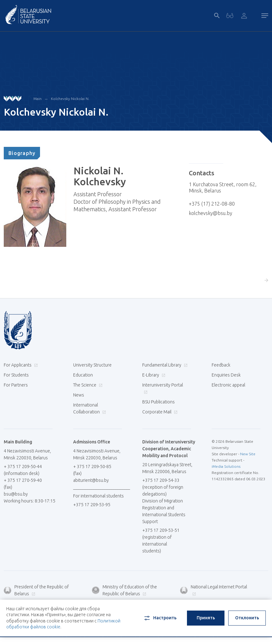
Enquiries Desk (226, 375)
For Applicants (20, 365)
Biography (22, 153)
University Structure (92, 365)
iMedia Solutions (226, 466)
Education (83, 375)
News (79, 395)
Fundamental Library (164, 365)
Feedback (221, 365)
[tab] (22, 153)
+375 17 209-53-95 (92, 505)
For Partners (16, 385)
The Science (87, 385)
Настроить (160, 618)
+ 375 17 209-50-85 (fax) (92, 470)
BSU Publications (159, 402)
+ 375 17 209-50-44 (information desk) (23, 470)
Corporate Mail (159, 412)
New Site (248, 454)
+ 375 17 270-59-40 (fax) (23, 484)
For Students (16, 375)
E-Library (153, 375)
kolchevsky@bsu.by (211, 213)
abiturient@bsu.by (91, 480)
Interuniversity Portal (163, 388)
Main (38, 99)
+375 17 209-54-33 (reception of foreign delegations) (163, 487)
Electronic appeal (228, 385)
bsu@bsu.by (16, 494)
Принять (206, 618)
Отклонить (247, 618)
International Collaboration (90, 408)
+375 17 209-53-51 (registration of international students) (161, 541)
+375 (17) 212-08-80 (212, 204)
